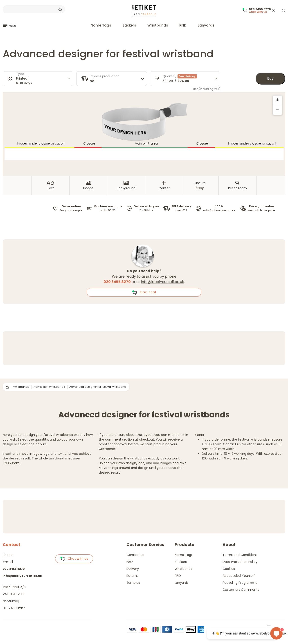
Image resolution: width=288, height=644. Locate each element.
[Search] (34, 9)
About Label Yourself (239, 576)
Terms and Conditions (240, 555)
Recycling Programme (240, 583)
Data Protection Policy (240, 562)
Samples (133, 583)
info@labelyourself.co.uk (163, 282)
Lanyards (206, 25)
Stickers (129, 25)
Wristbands (158, 25)
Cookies (229, 569)
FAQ (130, 562)
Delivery (133, 569)
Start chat (144, 292)
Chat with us (74, 559)
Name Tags (101, 25)
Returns (132, 576)
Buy (270, 78)
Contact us (135, 555)
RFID (183, 25)
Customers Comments (241, 590)
